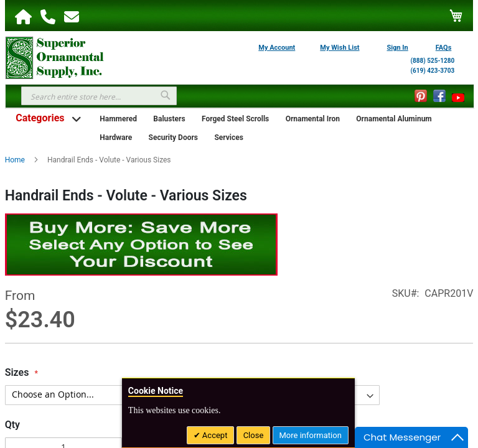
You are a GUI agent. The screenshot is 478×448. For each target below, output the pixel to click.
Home (15, 160)
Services (229, 138)
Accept (214, 435)
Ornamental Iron (313, 119)
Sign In (398, 48)
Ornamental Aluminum (394, 119)
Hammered (118, 119)
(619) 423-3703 (433, 71)
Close (254, 435)
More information (311, 435)
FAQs (444, 48)
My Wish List (340, 48)
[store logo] (55, 57)
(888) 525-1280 (433, 61)
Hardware (116, 138)
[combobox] (99, 96)
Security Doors (173, 138)
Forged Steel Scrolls (235, 119)
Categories (40, 118)
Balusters (169, 119)
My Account (277, 48)
